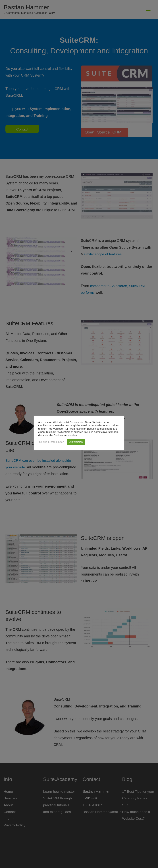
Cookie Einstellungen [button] (52, 442)
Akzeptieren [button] (76, 442)
